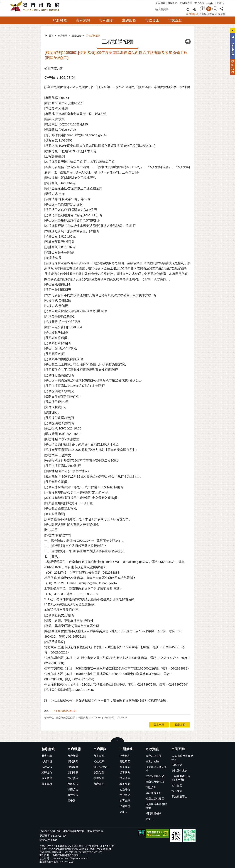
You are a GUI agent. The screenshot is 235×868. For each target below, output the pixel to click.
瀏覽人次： (46, 840)
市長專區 (99, 756)
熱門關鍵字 (192, 14)
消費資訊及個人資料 (156, 769)
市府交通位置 (95, 831)
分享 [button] (221, 7)
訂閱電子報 (186, 3)
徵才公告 (73, 795)
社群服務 (177, 785)
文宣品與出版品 (155, 776)
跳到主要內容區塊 (2, 2)
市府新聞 (73, 756)
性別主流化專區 (155, 799)
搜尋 (157, 9)
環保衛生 (125, 778)
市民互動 (175, 20)
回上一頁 (159, 725)
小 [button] (202, 9)
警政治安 (125, 761)
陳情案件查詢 (179, 771)
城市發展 (125, 784)
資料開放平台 (154, 793)
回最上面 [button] (180, 725)
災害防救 (125, 773)
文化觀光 (125, 795)
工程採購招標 (93, 36)
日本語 (220, 3)
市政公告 (73, 784)
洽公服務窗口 (101, 767)
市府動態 (83, 20)
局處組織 (99, 761)
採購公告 (77, 36)
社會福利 (125, 756)
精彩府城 (60, 20)
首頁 (51, 36)
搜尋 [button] (188, 10)
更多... (123, 812)
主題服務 (129, 20)
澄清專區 (73, 767)
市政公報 (151, 787)
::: (1, 2)
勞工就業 (125, 767)
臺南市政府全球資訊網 (36, 6)
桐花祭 (222, 14)
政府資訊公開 (154, 756)
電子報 (72, 801)
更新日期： (46, 836)
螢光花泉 (212, 14)
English (210, 3)
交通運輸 (125, 789)
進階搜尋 (195, 9)
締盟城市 (47, 773)
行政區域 (47, 767)
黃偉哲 (203, 14)
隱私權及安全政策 (50, 831)
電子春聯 (47, 784)
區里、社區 (152, 761)
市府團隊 (106, 20)
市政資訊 (152, 20)
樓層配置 (99, 778)
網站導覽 (161, 3)
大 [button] (215, 9)
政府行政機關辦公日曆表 (66, 855)
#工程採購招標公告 (65, 711)
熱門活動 (73, 773)
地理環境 (47, 761)
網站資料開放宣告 (74, 831)
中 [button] (209, 9)
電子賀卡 (47, 778)
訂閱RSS (173, 3)
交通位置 (99, 773)
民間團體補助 (154, 813)
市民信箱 (199, 3)
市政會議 (73, 778)
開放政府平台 (179, 797)
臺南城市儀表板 (155, 782)
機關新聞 (73, 761)
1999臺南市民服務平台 (182, 758)
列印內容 (188, 42)
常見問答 (177, 791)
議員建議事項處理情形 (156, 806)
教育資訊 (125, 801)
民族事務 (125, 806)
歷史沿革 (47, 756)
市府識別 (99, 784)
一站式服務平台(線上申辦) (181, 778)
